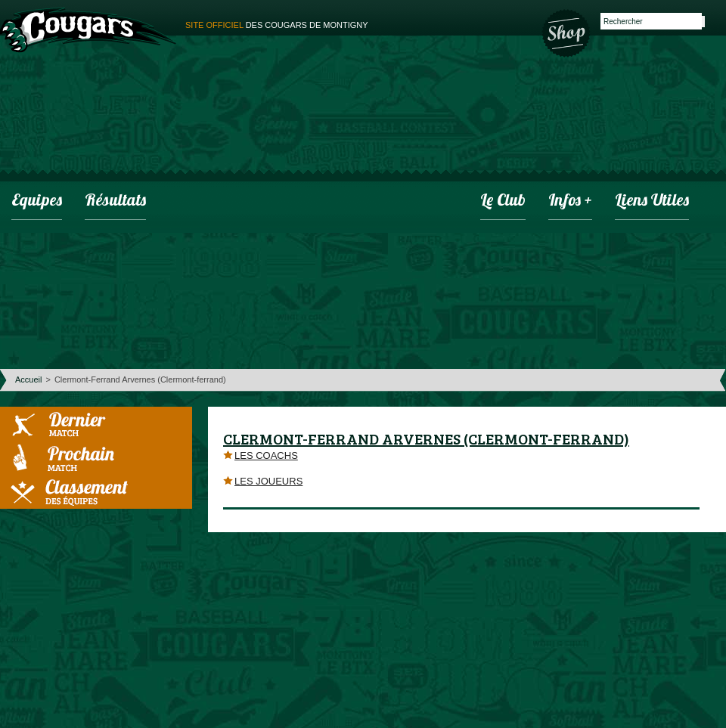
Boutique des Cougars (567, 32)
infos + (570, 201)
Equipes (37, 201)
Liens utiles (652, 201)
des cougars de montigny (277, 25)
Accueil (28, 379)
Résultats (115, 201)
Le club (503, 201)
